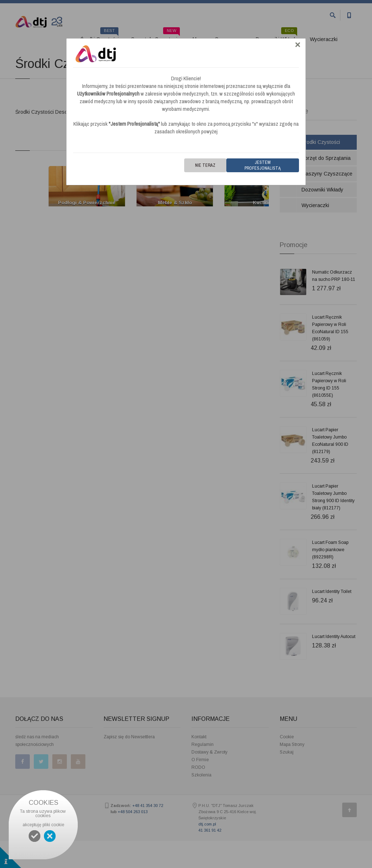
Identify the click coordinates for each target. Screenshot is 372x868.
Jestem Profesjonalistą (263, 165)
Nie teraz (205, 165)
